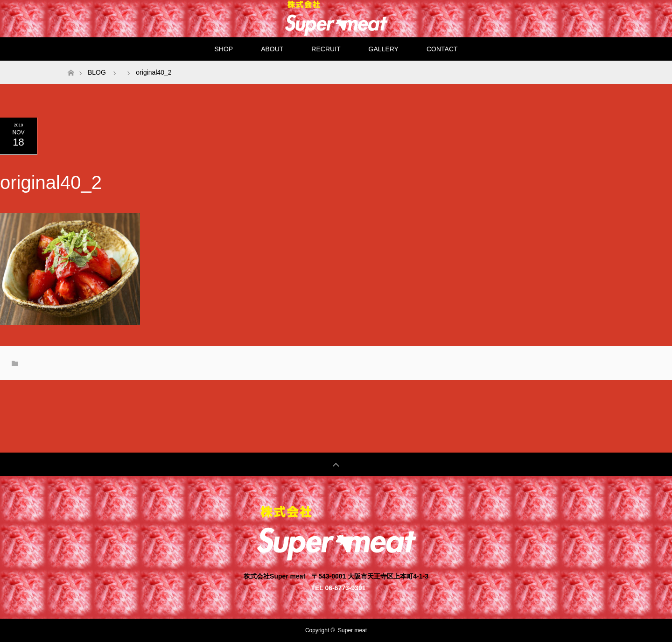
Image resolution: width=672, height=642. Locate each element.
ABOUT (272, 49)
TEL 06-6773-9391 (338, 588)
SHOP (224, 49)
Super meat (352, 630)
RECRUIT (326, 49)
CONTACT (442, 49)
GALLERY (384, 49)
